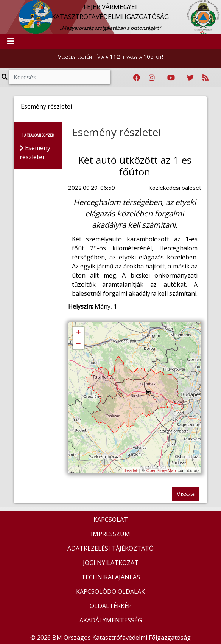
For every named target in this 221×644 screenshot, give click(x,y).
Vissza (186, 494)
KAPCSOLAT (111, 520)
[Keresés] (60, 77)
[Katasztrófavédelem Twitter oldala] (190, 78)
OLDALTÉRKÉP (111, 606)
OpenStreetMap (161, 470)
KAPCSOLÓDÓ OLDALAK (110, 591)
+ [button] (78, 333)
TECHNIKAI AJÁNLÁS (111, 577)
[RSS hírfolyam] (205, 78)
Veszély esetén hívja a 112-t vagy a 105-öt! (110, 56)
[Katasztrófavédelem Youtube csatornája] (171, 78)
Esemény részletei (116, 132)
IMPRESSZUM (110, 534)
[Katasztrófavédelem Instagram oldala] (152, 78)
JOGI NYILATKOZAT (111, 563)
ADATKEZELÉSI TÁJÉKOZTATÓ (110, 548)
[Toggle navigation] (11, 42)
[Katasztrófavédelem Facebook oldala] (137, 78)
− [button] (78, 344)
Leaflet (131, 470)
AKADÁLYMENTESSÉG (111, 620)
